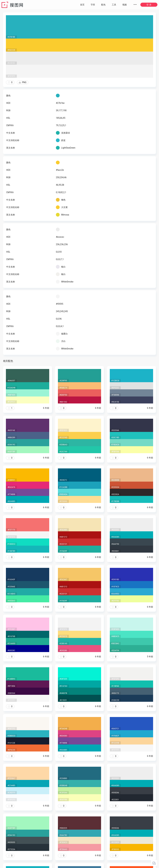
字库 (93, 5)
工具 (114, 5)
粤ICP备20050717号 (80, 865)
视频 (125, 5)
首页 (82, 5)
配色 (103, 5)
